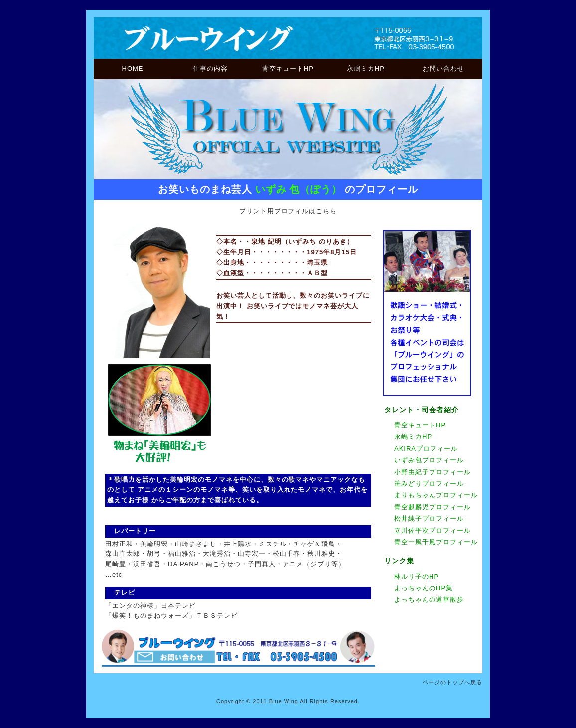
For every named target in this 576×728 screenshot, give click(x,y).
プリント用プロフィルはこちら (288, 211)
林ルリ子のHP (417, 577)
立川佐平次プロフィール (432, 530)
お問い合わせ (443, 69)
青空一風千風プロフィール (436, 542)
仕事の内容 (210, 69)
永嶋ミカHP (366, 69)
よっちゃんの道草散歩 (429, 600)
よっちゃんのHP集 (424, 588)
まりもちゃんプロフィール (436, 495)
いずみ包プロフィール (429, 460)
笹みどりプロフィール (429, 483)
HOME (133, 69)
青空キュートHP (288, 69)
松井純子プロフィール (429, 518)
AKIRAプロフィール (426, 449)
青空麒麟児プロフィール (432, 507)
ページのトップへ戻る (452, 682)
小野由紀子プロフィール (432, 472)
